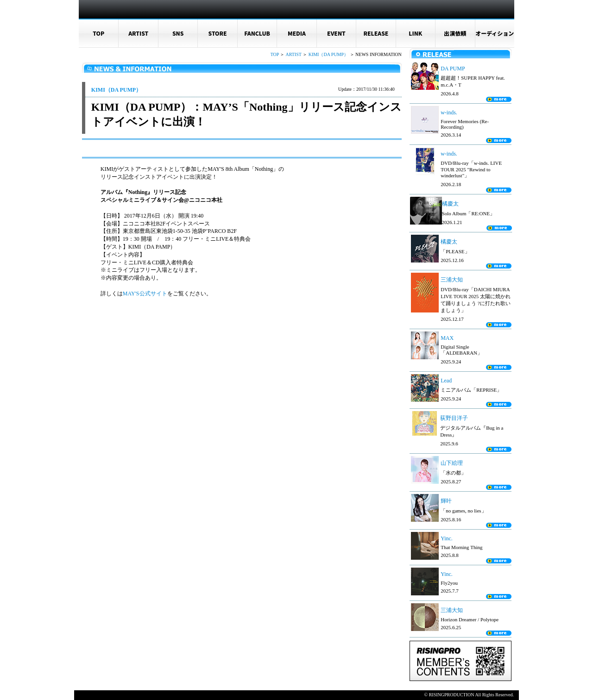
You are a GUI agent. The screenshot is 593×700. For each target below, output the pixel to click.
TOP (98, 33)
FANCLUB (257, 33)
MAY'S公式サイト (145, 294)
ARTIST (138, 33)
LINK (415, 33)
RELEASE (376, 33)
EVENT (336, 33)
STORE (218, 33)
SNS (178, 33)
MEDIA (297, 33)
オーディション (495, 33)
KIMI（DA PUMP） (328, 54)
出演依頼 (455, 33)
